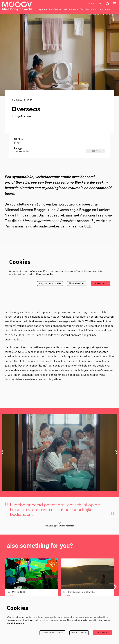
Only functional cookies (50, 284)
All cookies (100, 284)
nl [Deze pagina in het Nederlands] (101, 4)
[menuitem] (43, 10)
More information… (46, 274)
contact (91, 4)
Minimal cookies (77, 284)
